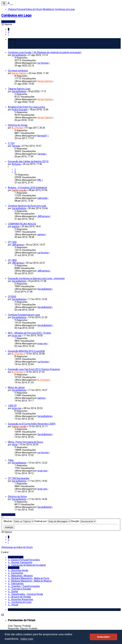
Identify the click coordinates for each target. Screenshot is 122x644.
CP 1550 (12, 242)
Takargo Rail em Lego (19, 89)
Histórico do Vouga (18, 125)
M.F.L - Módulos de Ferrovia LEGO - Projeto (29, 333)
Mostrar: (19, 521)
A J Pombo (18, 128)
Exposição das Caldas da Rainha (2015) (28, 161)
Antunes (16, 164)
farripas (16, 146)
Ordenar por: (52, 521)
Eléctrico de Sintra (17, 496)
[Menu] (12, 5)
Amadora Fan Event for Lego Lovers (27, 107)
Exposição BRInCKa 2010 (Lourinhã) (26, 351)
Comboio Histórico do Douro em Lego (27, 206)
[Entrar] (9, 4)
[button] (8, 35)
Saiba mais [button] (27, 639)
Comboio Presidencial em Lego (24, 315)
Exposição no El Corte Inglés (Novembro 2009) (32, 424)
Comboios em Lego (16, 15)
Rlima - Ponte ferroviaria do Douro (26, 442)
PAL (39, 180)
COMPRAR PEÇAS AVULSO (22, 224)
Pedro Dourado (20, 110)
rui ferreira (43, 63)
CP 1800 (12, 260)
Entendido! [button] (103, 637)
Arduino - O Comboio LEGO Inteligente (27, 188)
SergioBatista (19, 55)
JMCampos (43, 216)
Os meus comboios (18, 71)
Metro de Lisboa (16, 387)
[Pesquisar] (4, 3)
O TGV (11, 143)
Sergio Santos (19, 73)
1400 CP (12, 406)
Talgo (11, 460)
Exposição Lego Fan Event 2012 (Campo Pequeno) (34, 369)
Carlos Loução (19, 190)
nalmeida (42, 198)
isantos (16, 227)
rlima (14, 445)
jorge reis (17, 336)
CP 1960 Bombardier (19, 478)
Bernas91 (42, 136)
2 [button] (9, 32)
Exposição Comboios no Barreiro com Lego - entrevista (36, 278)
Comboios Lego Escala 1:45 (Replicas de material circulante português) (45, 52)
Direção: (84, 521)
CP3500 (12, 297)
